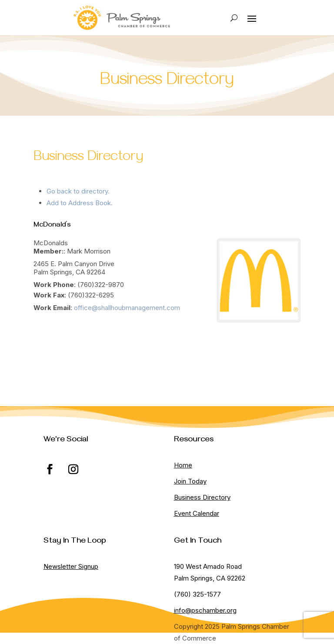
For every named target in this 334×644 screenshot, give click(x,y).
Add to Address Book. (80, 203)
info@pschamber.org (205, 610)
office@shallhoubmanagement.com (127, 308)
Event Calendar (197, 513)
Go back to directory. (78, 191)
